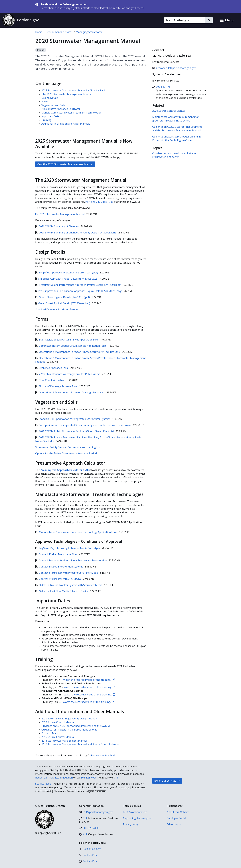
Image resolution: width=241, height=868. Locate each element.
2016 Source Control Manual (58, 737)
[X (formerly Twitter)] (88, 855)
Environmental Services (59, 32)
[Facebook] (90, 849)
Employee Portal (176, 818)
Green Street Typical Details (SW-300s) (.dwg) (63, 303)
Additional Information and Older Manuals (66, 124)
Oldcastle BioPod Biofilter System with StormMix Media (69, 585)
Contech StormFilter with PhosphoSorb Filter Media (67, 573)
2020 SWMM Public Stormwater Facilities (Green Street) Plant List (75, 431)
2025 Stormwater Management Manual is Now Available (74, 90)
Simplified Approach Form (52, 368)
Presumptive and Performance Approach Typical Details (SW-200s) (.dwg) (79, 291)
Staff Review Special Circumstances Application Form (68, 340)
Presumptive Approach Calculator (61, 109)
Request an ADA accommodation (54, 778)
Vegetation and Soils (53, 105)
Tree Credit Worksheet (51, 380)
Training (46, 120)
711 (116, 778)
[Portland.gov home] (21, 20)
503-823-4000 (89, 778)
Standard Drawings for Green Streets (57, 309)
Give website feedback (103, 755)
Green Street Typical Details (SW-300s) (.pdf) (63, 297)
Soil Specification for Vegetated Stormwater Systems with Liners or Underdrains (83, 425)
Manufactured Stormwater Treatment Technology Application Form (77, 532)
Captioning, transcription (138, 818)
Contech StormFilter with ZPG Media (58, 579)
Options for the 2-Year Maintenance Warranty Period (66, 453)
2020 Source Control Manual (58, 722)
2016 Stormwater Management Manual (64, 741)
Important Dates (51, 116)
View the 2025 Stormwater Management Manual (65, 164)
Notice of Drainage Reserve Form (57, 386)
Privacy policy (131, 824)
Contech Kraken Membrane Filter (57, 554)
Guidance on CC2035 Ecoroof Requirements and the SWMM (76, 726)
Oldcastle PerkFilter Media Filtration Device (62, 591)
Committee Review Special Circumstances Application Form (71, 346)
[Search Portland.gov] (185, 20)
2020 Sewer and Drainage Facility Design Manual (69, 719)
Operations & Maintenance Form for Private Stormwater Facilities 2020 (78, 352)
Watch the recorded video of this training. (89, 680)
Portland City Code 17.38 (99, 202)
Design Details (50, 98)
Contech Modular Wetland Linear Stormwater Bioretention (71, 560)
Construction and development (170, 153)
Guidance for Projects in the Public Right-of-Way (69, 730)
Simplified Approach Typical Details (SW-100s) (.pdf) (67, 273)
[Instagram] (88, 861)
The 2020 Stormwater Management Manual (67, 94)
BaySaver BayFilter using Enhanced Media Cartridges (68, 548)
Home (39, 32)
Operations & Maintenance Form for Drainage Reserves (70, 392)
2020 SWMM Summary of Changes (57, 226)
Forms (45, 102)
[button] (227, 20)
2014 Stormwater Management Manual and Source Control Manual (80, 744)
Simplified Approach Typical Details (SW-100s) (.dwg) (67, 279)
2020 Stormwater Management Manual (60, 214)
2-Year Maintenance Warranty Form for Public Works (68, 374)
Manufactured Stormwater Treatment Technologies (72, 113)
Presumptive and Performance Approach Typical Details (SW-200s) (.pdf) (79, 285)
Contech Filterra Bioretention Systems (59, 567)
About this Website (178, 812)
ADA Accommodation (135, 812)
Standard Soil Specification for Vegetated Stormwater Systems (73, 419)
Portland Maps (50, 733)
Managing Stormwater (89, 32)
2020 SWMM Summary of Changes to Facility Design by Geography (76, 233)
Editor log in (174, 824)
